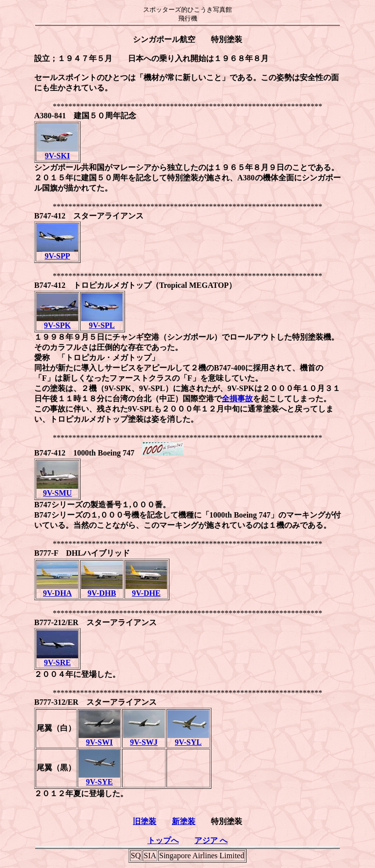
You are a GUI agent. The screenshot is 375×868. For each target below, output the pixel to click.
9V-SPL (102, 322)
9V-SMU (57, 489)
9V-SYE (99, 778)
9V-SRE (57, 659)
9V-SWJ (144, 739)
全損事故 (237, 399)
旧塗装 (145, 821)
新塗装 (184, 821)
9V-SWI (99, 739)
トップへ (163, 840)
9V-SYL (188, 739)
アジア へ (211, 840)
